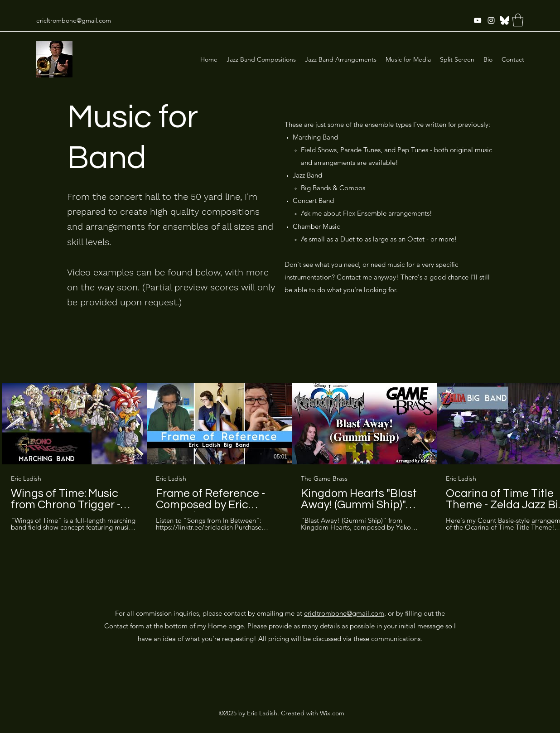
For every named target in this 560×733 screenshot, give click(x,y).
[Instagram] (491, 20)
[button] (518, 20)
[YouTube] (478, 20)
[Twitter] (505, 20)
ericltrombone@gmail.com (74, 20)
